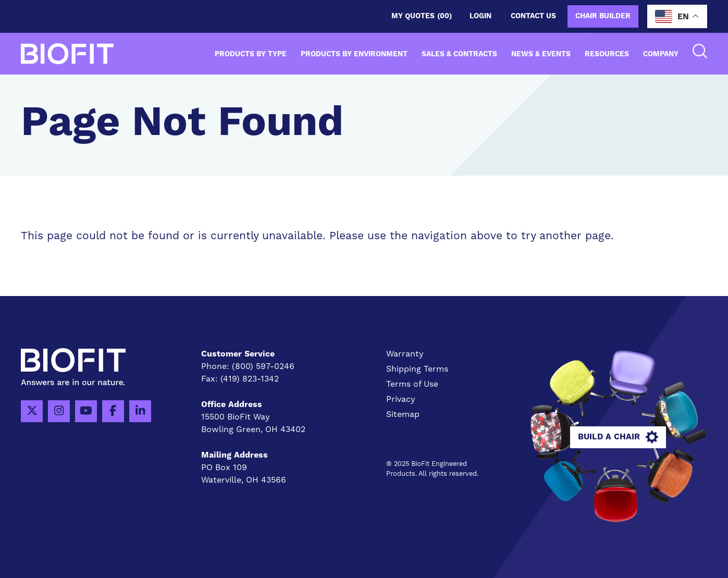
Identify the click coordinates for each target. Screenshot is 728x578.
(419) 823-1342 (250, 379)
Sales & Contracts (459, 54)
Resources (607, 54)
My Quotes (422, 16)
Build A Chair (618, 437)
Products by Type (251, 54)
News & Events (541, 54)
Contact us (533, 16)
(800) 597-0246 (263, 366)
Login (480, 16)
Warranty (405, 354)
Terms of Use (412, 384)
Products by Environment (354, 54)
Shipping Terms (417, 369)
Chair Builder (603, 16)
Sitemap (403, 414)
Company (661, 54)
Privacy (401, 399)
